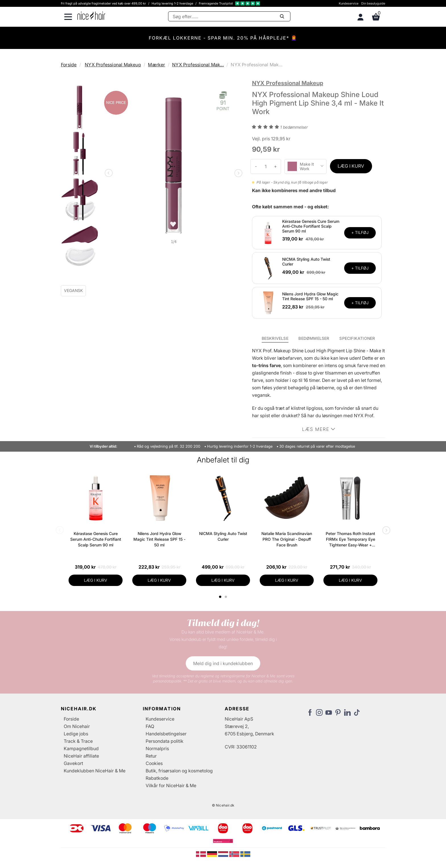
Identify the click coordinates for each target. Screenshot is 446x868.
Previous (110, 174)
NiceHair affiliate (81, 756)
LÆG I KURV (351, 166)
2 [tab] (227, 597)
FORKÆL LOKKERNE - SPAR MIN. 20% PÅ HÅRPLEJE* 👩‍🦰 (223, 38)
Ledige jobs (76, 734)
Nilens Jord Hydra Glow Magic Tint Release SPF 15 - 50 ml (310, 296)
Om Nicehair (77, 726)
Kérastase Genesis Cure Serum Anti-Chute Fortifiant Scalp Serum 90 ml (311, 226)
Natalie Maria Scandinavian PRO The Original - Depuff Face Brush (287, 539)
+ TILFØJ (360, 232)
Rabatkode (157, 778)
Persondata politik (165, 741)
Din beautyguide (373, 3)
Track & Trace (78, 741)
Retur (151, 756)
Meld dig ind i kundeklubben (223, 663)
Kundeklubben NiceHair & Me (95, 771)
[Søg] (229, 16)
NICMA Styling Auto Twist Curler (306, 262)
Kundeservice (349, 3)
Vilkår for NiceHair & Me (171, 785)
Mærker (156, 65)
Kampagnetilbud (81, 748)
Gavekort (73, 763)
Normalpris (157, 748)
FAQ (150, 726)
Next (237, 174)
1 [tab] (220, 597)
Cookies (154, 763)
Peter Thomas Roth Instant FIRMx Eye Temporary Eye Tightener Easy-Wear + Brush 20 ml (350, 539)
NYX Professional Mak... (198, 65)
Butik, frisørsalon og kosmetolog (179, 771)
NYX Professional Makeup (113, 65)
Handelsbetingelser (166, 734)
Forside (69, 65)
